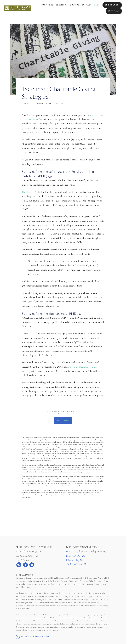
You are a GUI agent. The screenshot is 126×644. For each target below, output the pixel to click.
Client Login (112, 5)
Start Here (47, 5)
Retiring (59, 104)
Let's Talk (114, 11)
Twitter (63, 518)
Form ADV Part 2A (75, 556)
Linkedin (82, 518)
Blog (97, 5)
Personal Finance (45, 104)
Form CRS (71, 551)
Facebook (44, 518)
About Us (74, 5)
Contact (87, 5)
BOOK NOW (63, 420)
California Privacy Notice (78, 564)
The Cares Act (29, 192)
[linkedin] (32, 565)
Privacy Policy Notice (76, 560)
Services (61, 5)
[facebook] (25, 565)
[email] (19, 565)
